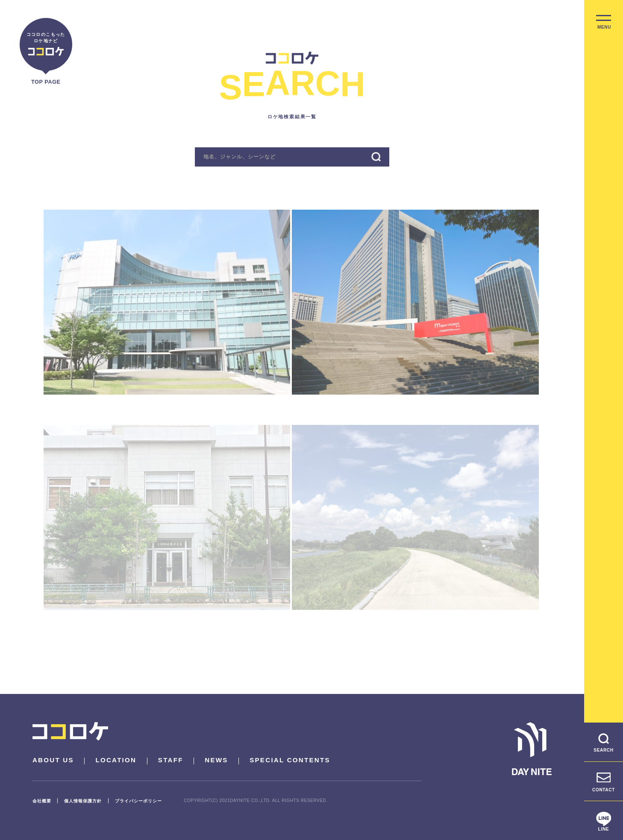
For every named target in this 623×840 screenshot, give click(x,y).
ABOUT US (53, 760)
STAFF (171, 760)
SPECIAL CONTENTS (290, 760)
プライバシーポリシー (138, 801)
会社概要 (42, 801)
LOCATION (116, 760)
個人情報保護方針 (83, 801)
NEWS (216, 760)
